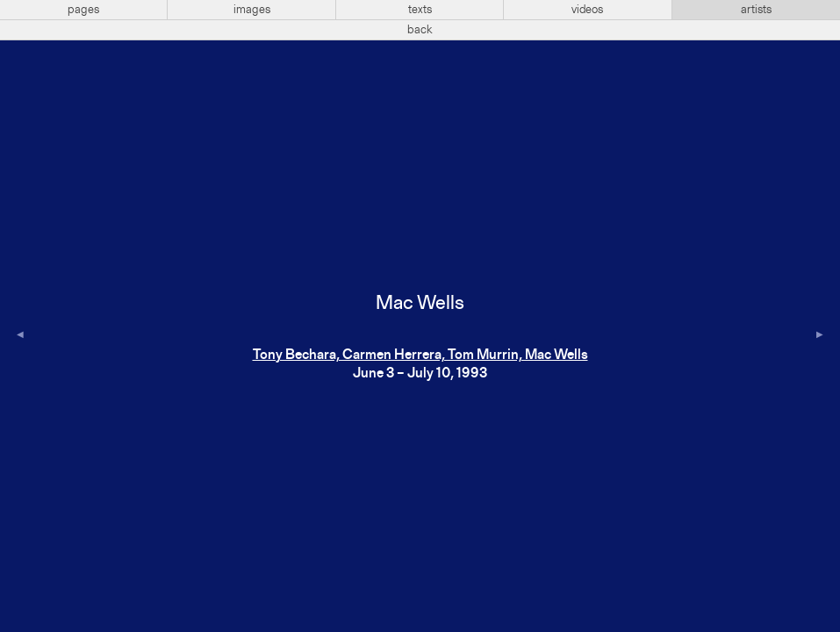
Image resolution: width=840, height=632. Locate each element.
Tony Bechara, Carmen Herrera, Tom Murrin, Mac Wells (420, 355)
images (252, 10)
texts (420, 10)
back (420, 30)
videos (587, 10)
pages (83, 10)
